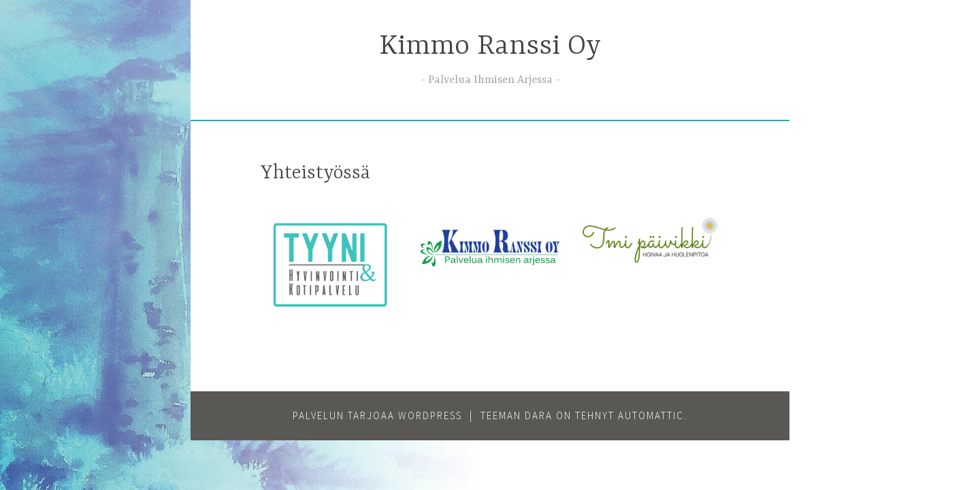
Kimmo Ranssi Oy (490, 47)
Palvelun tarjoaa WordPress (377, 415)
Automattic (651, 415)
